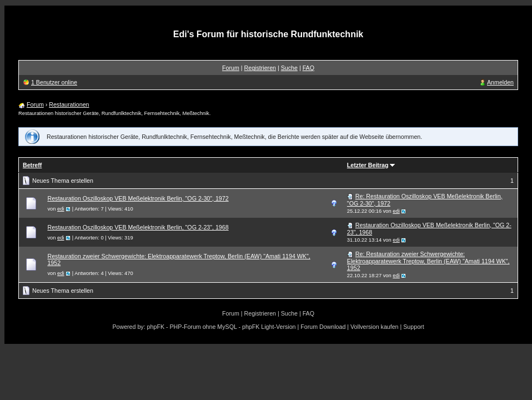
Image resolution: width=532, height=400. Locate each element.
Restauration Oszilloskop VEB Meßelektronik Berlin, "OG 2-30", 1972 (138, 198)
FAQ (308, 68)
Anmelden (500, 82)
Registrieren (260, 68)
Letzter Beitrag (368, 165)
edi (61, 209)
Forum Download (323, 327)
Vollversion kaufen (375, 327)
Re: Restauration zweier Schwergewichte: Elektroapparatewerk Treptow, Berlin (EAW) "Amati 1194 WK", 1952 (428, 261)
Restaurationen (69, 104)
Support (413, 327)
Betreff (32, 165)
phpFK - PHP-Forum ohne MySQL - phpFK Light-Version (222, 327)
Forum (231, 68)
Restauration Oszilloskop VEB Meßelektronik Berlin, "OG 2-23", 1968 (138, 227)
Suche (289, 68)
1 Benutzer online (54, 82)
